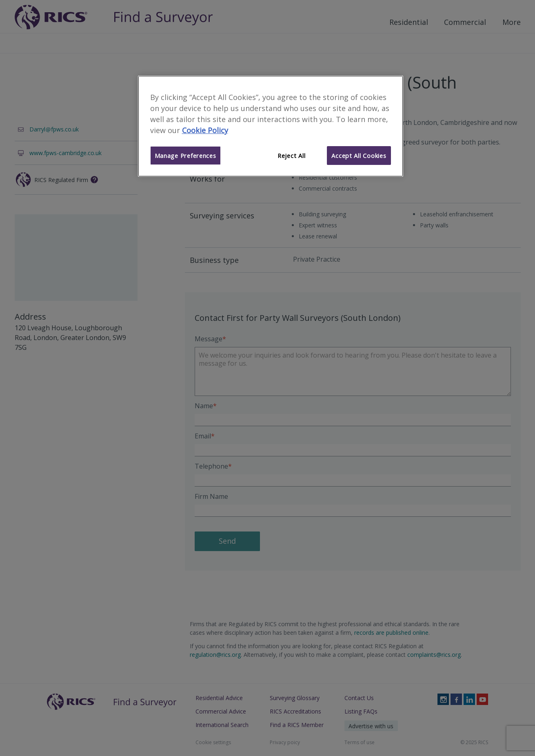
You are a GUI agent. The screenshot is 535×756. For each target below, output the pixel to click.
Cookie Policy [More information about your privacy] (205, 130)
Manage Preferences (185, 156)
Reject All (291, 156)
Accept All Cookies (359, 156)
